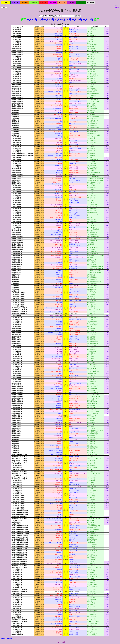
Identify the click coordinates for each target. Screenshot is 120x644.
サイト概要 (90, 2)
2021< (3, 5)
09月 (74, 19)
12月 (91, 19)
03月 (40, 19)
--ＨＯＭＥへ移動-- (60, 642)
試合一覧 (15, 2)
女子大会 (62, 2)
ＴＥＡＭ (71, 2)
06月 (57, 19)
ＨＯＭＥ (6, 2)
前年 (24, 19)
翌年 (96, 19)
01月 (29, 19)
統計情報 (53, 2)
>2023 (117, 5)
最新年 (117, 7)
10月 (80, 19)
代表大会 (43, 2)
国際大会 (34, 2)
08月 (69, 19)
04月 (46, 19)
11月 (85, 19)
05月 (52, 19)
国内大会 (25, 2)
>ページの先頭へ (6, 639)
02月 (35, 19)
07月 (63, 19)
